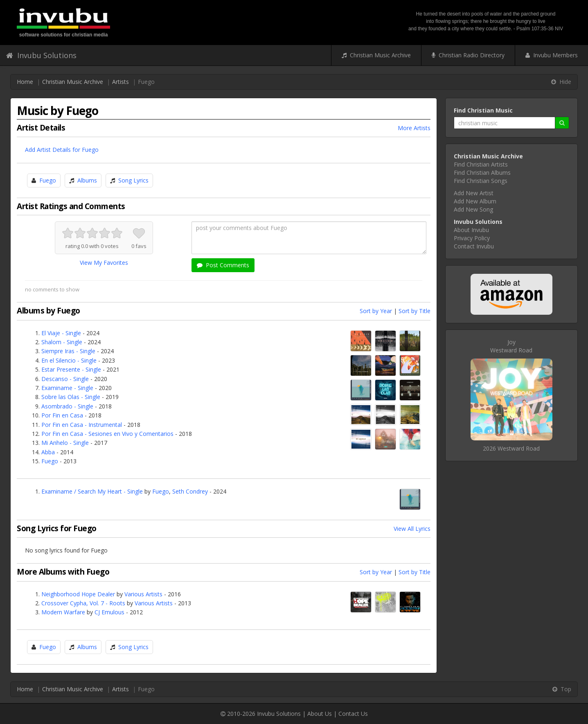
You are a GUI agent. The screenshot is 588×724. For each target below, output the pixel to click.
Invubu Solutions (41, 55)
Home (25, 82)
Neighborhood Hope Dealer (78, 594)
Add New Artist (474, 193)
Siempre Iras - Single (68, 351)
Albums (87, 180)
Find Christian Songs (481, 181)
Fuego (48, 180)
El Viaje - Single (61, 333)
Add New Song (473, 209)
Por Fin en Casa (62, 415)
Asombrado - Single (67, 406)
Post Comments (223, 265)
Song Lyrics (133, 180)
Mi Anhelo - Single (65, 443)
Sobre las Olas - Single (71, 397)
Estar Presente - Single (71, 369)
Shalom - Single (62, 342)
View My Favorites (104, 263)
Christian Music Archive (376, 55)
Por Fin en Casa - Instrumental (82, 425)
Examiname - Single (67, 388)
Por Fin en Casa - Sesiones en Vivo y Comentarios (107, 434)
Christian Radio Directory (468, 55)
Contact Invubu (474, 246)
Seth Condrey (190, 491)
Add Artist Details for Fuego (62, 150)
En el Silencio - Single (69, 360)
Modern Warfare (63, 612)
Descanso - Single (65, 379)
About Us (320, 714)
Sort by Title (415, 311)
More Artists (414, 128)
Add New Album (475, 201)
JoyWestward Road (511, 346)
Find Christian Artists (481, 164)
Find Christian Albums (482, 173)
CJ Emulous (109, 612)
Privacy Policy (472, 238)
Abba (48, 452)
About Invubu (471, 230)
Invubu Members (552, 55)
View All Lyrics (412, 529)
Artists (121, 82)
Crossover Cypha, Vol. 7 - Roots (83, 603)
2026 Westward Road (511, 448)
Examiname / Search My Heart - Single (92, 491)
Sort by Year (376, 311)
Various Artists (143, 594)
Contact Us (353, 714)
